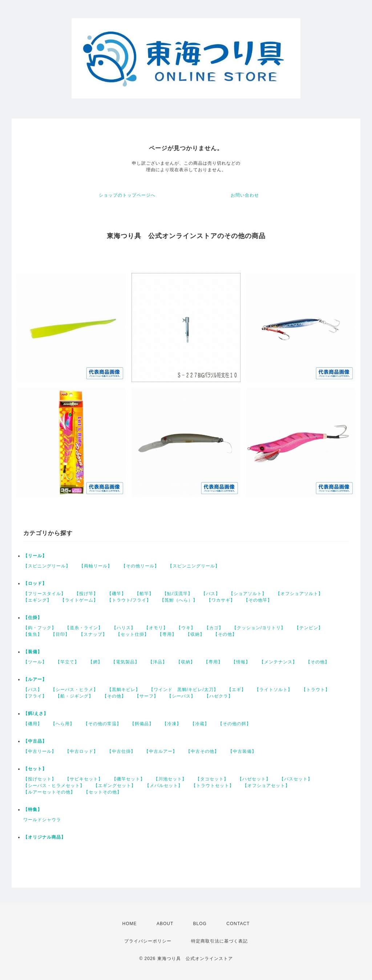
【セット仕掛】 (132, 634)
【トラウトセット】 (213, 786)
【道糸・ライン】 (84, 628)
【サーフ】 (147, 696)
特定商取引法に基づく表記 (219, 941)
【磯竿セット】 (128, 779)
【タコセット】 (212, 779)
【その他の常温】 (102, 724)
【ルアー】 (35, 679)
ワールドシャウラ (42, 820)
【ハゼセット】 (254, 779)
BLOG (200, 924)
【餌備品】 (142, 724)
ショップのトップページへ (127, 195)
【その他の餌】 (234, 724)
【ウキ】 (186, 628)
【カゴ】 (214, 628)
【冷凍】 (172, 724)
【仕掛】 (33, 618)
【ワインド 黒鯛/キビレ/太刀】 (184, 690)
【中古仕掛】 (121, 751)
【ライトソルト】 (274, 690)
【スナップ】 (93, 634)
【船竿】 (144, 594)
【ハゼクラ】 (219, 696)
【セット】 (35, 769)
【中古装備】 (242, 751)
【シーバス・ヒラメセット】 (54, 786)
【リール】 (35, 556)
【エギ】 (236, 690)
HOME (130, 924)
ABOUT (165, 924)
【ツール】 (35, 662)
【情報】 (241, 662)
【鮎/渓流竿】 (177, 594)
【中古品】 (35, 741)
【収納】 (195, 634)
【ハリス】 (124, 628)
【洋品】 (158, 662)
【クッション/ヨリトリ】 (259, 628)
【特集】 (33, 810)
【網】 (95, 662)
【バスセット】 (296, 779)
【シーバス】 (181, 696)
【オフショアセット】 (266, 786)
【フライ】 (35, 696)
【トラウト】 (316, 690)
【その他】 (225, 634)
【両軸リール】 (96, 566)
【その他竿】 (258, 600)
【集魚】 (33, 634)
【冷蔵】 (200, 724)
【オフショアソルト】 (299, 594)
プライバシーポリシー (148, 941)
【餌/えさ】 (36, 714)
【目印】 (60, 634)
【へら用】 (63, 724)
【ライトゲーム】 (79, 600)
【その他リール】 (140, 566)
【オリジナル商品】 (45, 837)
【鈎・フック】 (40, 628)
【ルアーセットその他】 (49, 792)
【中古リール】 (40, 751)
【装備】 (33, 652)
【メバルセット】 (164, 786)
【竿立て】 (67, 662)
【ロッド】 (35, 583)
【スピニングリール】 (47, 566)
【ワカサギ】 (221, 600)
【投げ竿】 (86, 594)
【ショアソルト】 (248, 594)
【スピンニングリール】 (194, 566)
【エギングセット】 (115, 786)
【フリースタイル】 (45, 594)
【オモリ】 (156, 628)
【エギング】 (37, 600)
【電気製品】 (125, 662)
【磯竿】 (117, 594)
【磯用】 (33, 724)
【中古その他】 (203, 751)
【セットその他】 (103, 792)
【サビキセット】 (84, 779)
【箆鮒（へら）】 (179, 600)
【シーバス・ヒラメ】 (74, 690)
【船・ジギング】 (74, 696)
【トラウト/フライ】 (129, 600)
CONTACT (238, 924)
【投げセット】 (40, 779)
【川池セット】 (170, 779)
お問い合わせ (245, 195)
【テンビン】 (309, 628)
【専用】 (167, 634)
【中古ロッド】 (82, 751)
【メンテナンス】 (278, 662)
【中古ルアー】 (161, 751)
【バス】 (211, 594)
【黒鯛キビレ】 (124, 690)
